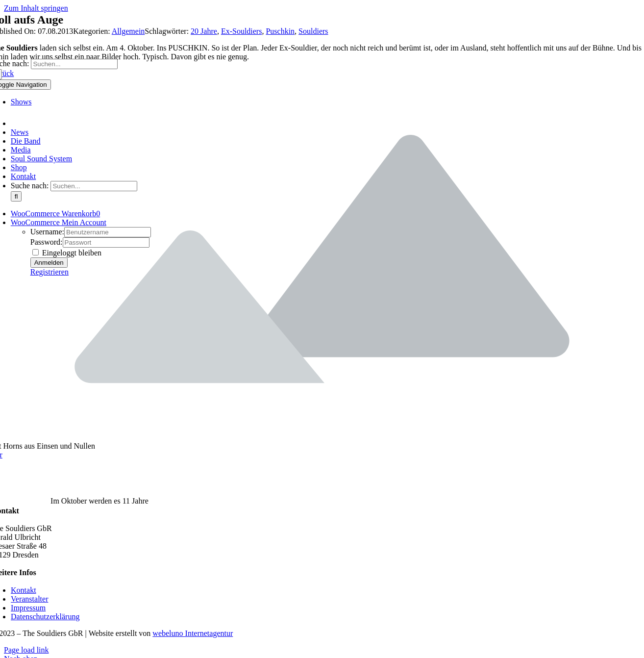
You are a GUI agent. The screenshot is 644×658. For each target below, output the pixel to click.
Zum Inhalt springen (36, 8)
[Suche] (16, 196)
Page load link (26, 650)
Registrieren (50, 272)
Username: (47, 232)
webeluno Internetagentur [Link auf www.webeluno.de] (193, 633)
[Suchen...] (74, 64)
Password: (47, 242)
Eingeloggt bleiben (67, 253)
